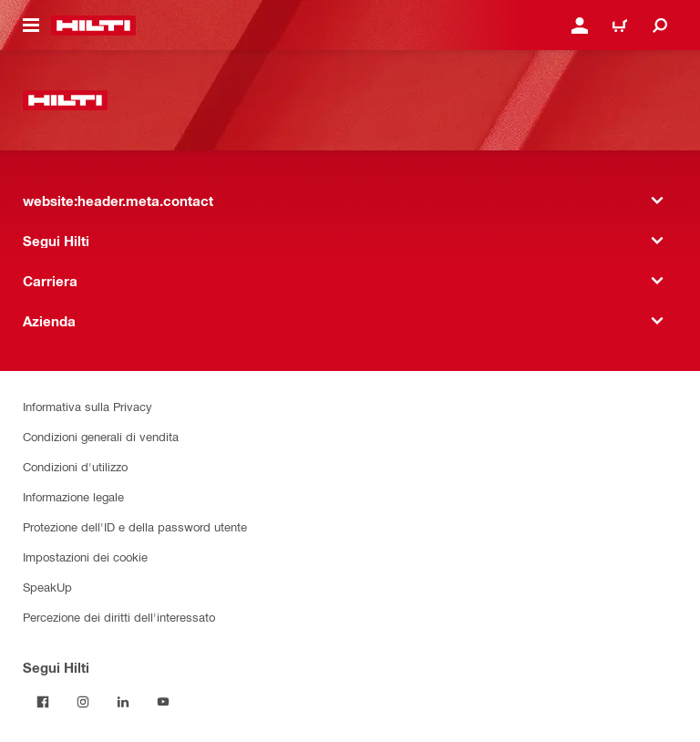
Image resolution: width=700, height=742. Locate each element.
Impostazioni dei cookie (85, 556)
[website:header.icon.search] (660, 26)
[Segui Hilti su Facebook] (43, 702)
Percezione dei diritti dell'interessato (119, 617)
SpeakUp (47, 587)
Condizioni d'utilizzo (75, 466)
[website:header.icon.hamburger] (31, 26)
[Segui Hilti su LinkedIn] (123, 702)
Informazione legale (73, 496)
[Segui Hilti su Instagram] (83, 702)
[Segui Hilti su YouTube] (163, 702)
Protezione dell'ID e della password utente (135, 526)
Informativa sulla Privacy (87, 406)
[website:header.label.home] (93, 26)
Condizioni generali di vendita (101, 436)
